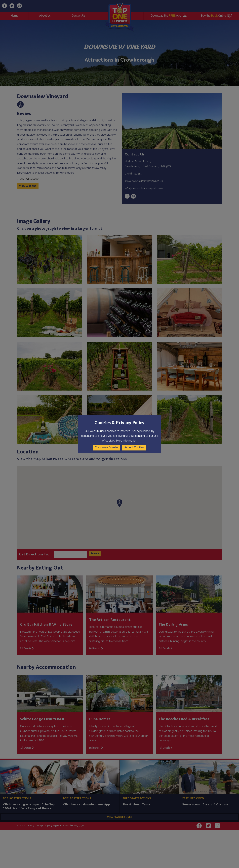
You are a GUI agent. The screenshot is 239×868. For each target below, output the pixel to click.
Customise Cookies (107, 447)
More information (127, 441)
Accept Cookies (134, 447)
